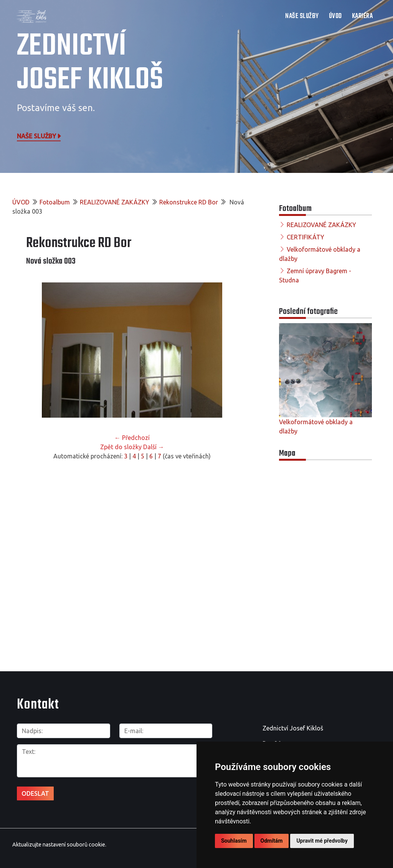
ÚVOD (335, 16)
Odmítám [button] (272, 841)
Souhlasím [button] (234, 841)
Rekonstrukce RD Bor (189, 202)
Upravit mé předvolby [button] (322, 841)
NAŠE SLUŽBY (302, 16)
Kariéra (362, 16)
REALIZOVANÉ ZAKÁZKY (115, 202)
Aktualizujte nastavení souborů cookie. (59, 845)
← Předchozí (132, 438)
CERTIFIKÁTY (305, 237)
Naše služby (40, 136)
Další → (154, 447)
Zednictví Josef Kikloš (90, 63)
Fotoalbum (55, 202)
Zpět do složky (121, 447)
